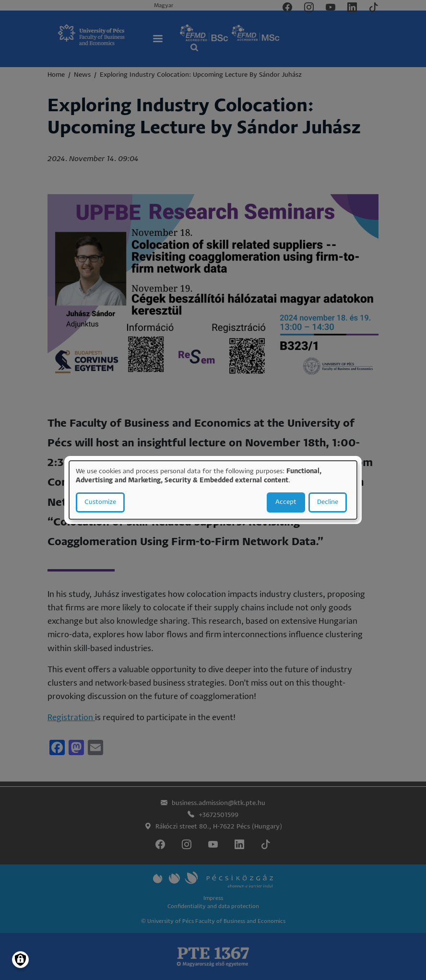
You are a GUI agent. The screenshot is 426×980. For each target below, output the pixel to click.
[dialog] (213, 490)
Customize (100, 502)
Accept (286, 502)
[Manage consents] (20, 960)
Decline (328, 502)
